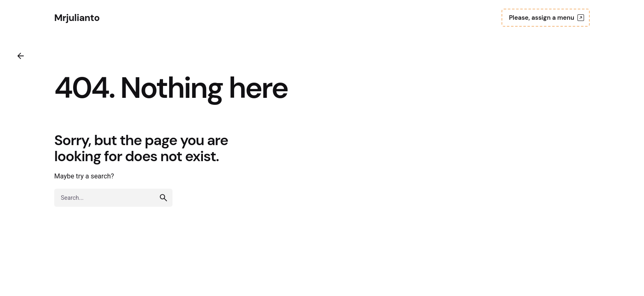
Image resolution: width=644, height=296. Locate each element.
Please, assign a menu (547, 18)
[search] (163, 198)
